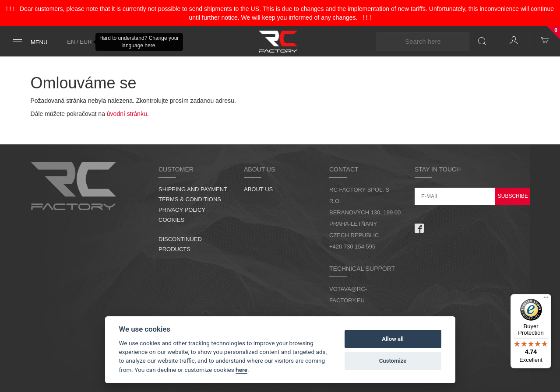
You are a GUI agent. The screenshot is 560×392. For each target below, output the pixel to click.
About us (258, 189)
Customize (393, 361)
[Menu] (546, 299)
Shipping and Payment (193, 189)
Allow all (393, 339)
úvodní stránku (127, 114)
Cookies (171, 220)
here (241, 370)
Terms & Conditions (190, 199)
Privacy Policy (182, 210)
